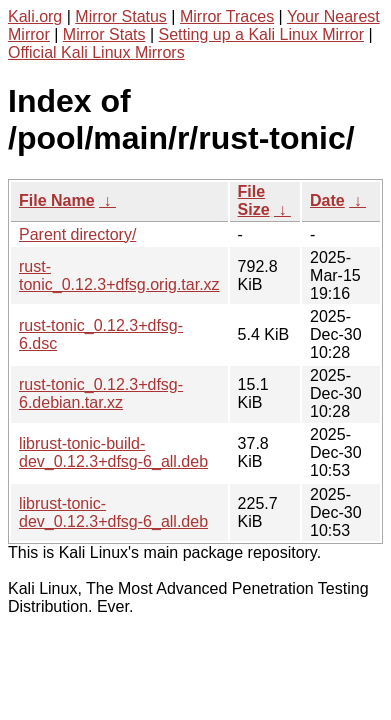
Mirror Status (121, 16)
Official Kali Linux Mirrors (96, 52)
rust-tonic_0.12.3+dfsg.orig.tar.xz (119, 275)
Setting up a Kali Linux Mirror (261, 34)
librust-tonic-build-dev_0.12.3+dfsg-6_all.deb (113, 452)
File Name (57, 200)
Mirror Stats (104, 34)
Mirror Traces (227, 16)
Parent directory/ (77, 234)
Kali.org (35, 16)
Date (327, 200)
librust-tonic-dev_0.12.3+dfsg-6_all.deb (113, 512)
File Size (254, 200)
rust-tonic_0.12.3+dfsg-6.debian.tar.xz (101, 393)
